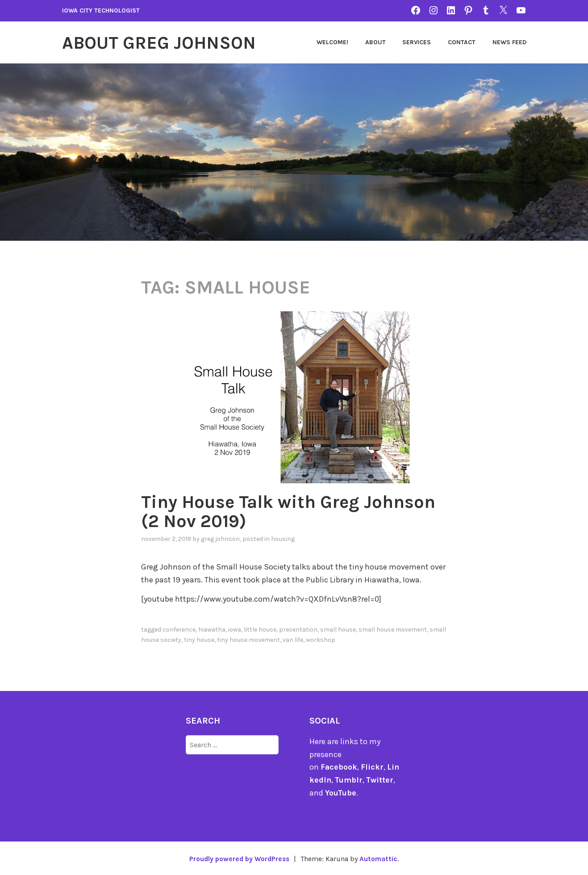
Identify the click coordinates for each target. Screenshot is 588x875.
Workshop (321, 638)
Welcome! (332, 42)
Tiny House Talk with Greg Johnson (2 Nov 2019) (256, 511)
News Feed (509, 42)
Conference (179, 629)
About (375, 42)
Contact (462, 42)
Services (417, 42)
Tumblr (349, 779)
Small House (338, 629)
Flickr (373, 766)
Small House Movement (393, 629)
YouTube (341, 792)
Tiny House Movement (248, 638)
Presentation (298, 629)
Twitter (381, 779)
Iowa (235, 629)
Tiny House (199, 638)
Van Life (293, 638)
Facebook (339, 766)
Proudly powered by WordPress (239, 857)
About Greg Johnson (164, 42)
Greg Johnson (220, 538)
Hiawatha (212, 629)
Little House (260, 629)
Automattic (381, 857)
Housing (283, 538)
